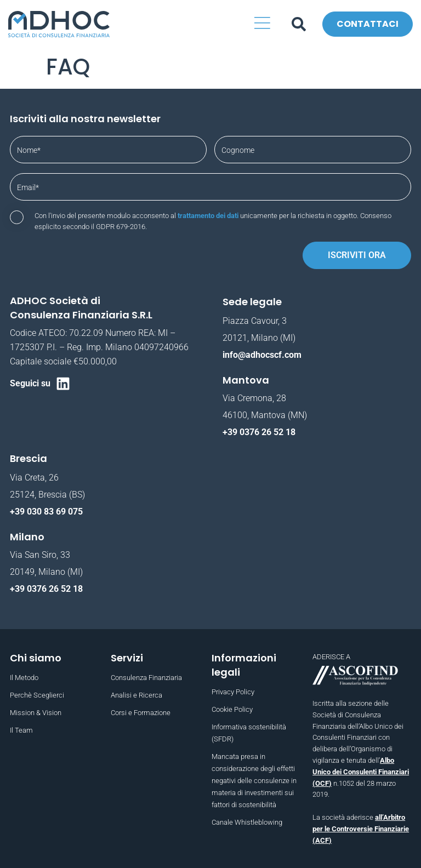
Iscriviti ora (357, 255)
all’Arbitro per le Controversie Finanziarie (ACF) (361, 829)
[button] (263, 24)
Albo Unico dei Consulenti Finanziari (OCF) (361, 772)
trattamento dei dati (208, 216)
